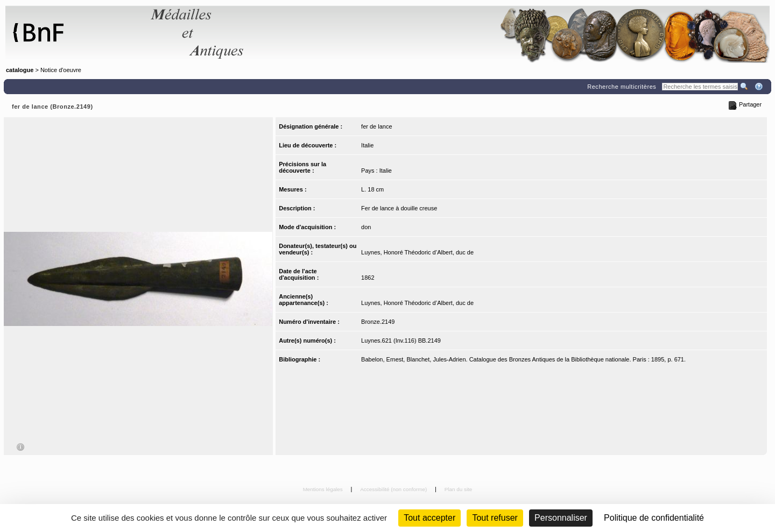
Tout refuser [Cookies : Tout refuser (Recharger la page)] (495, 518)
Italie (367, 145)
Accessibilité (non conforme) (394, 489)
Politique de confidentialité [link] (654, 518)
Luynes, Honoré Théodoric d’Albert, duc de (417, 252)
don (366, 227)
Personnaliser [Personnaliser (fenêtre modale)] (561, 518)
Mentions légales (324, 489)
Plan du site (459, 489)
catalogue (20, 70)
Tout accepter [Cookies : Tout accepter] (429, 518)
